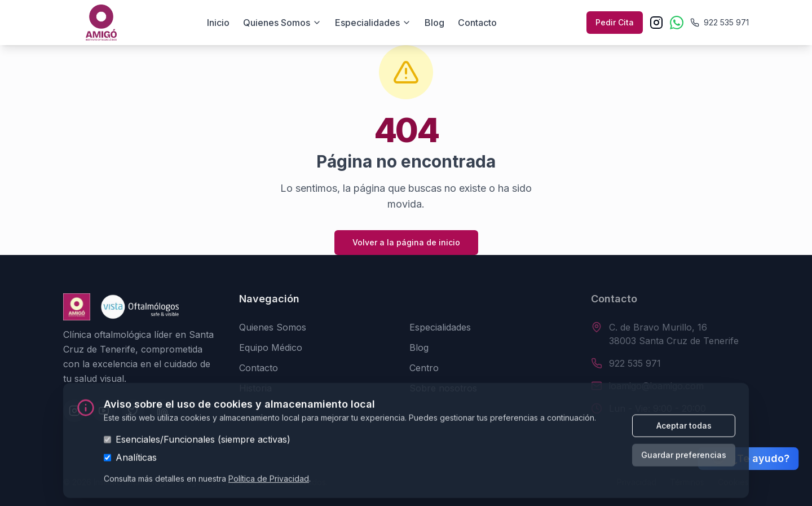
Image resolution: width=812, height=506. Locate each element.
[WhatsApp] (677, 23)
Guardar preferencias (684, 458)
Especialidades (373, 23)
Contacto (477, 23)
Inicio (218, 23)
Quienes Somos (273, 327)
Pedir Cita (615, 22)
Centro (424, 368)
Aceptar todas (684, 428)
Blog (434, 23)
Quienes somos (282, 23)
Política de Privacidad (269, 481)
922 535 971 (635, 363)
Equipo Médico (271, 347)
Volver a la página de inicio (406, 242)
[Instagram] (656, 23)
